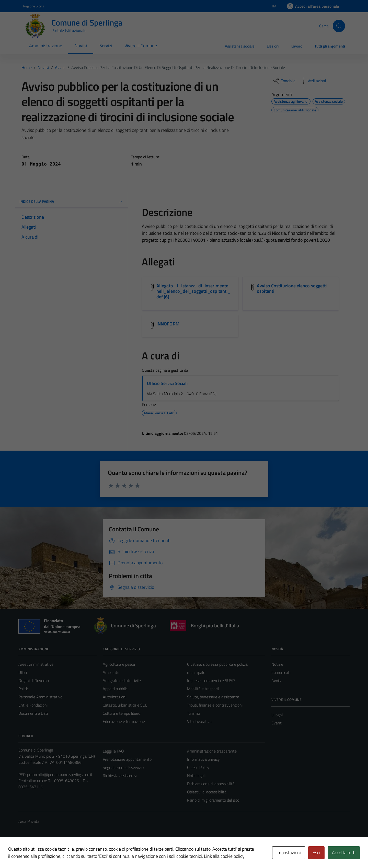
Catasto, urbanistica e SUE (125, 705)
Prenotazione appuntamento (127, 759)
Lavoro (297, 46)
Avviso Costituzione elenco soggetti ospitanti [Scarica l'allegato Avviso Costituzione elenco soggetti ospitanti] (292, 289)
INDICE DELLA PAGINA (72, 202)
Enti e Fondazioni (33, 705)
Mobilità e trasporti (203, 689)
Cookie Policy (198, 767)
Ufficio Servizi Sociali (167, 383)
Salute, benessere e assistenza (213, 697)
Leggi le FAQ (113, 751)
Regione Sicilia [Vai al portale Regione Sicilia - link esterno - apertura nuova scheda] (34, 6)
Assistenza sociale (240, 46)
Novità (81, 46)
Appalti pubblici (116, 689)
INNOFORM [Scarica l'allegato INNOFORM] (168, 324)
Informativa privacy (203, 759)
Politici (24, 689)
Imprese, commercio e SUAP (211, 681)
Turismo (193, 713)
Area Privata (29, 821)
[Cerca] (339, 26)
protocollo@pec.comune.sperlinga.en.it (60, 775)
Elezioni (273, 46)
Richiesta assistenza (120, 776)
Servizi (106, 46)
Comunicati (281, 672)
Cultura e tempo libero (122, 713)
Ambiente (111, 672)
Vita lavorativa (199, 721)
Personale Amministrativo (40, 697)
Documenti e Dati (33, 713)
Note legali (196, 776)
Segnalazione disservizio (123, 767)
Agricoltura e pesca (119, 664)
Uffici (23, 672)
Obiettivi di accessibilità (207, 792)
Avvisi (276, 681)
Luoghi (277, 715)
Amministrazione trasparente (212, 751)
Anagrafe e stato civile (122, 681)
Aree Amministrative (36, 664)
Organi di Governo (34, 681)
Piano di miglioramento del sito (213, 800)
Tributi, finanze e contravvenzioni (215, 705)
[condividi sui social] (284, 81)
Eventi (277, 723)
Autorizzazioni (114, 697)
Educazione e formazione (124, 721)
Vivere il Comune (141, 46)
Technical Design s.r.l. (53, 853)
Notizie (277, 664)
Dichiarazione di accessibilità (211, 784)
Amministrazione (46, 46)
